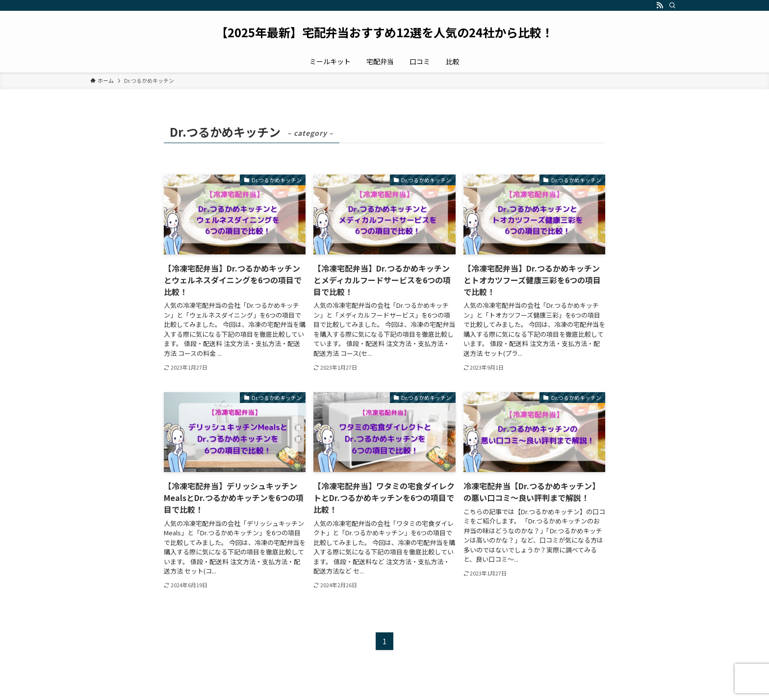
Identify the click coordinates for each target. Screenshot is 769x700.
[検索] (672, 5)
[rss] (660, 5)
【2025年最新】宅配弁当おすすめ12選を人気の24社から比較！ (384, 32)
